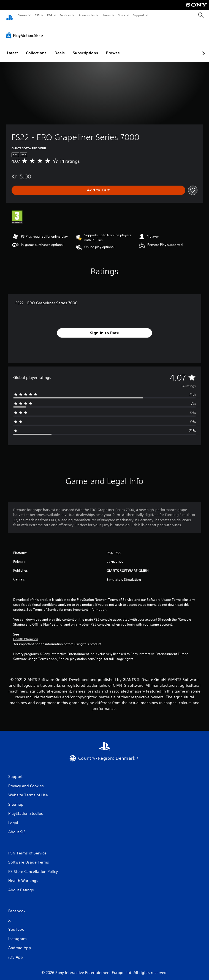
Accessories (87, 15)
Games (22, 15)
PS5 (37, 15)
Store (122, 15)
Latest (12, 48)
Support (139, 15)
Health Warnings (26, 634)
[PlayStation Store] (26, 30)
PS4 (50, 15)
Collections (36, 48)
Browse (113, 48)
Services (65, 15)
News (107, 15)
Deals (60, 48)
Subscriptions (85, 48)
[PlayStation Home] (10, 15)
